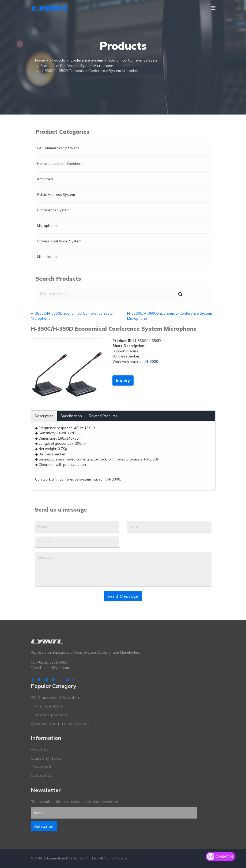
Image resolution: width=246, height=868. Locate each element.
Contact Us (42, 775)
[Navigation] (213, 8)
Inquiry (123, 380)
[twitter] (39, 679)
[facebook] (32, 679)
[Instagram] (60, 679)
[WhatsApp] (74, 679)
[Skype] (67, 679)
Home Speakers (47, 706)
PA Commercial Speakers (58, 148)
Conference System (53, 210)
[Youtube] (46, 679)
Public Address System (56, 195)
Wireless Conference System (60, 724)
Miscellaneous (49, 257)
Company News (46, 758)
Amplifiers (45, 179)
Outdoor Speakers (49, 715)
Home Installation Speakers (60, 163)
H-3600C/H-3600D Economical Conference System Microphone (170, 316)
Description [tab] (44, 416)
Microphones (48, 226)
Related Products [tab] (103, 416)
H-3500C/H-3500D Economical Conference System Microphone (73, 316)
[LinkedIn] (54, 679)
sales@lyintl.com (56, 668)
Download (41, 767)
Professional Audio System (59, 241)
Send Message (123, 596)
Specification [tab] (71, 416)
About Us (40, 749)
